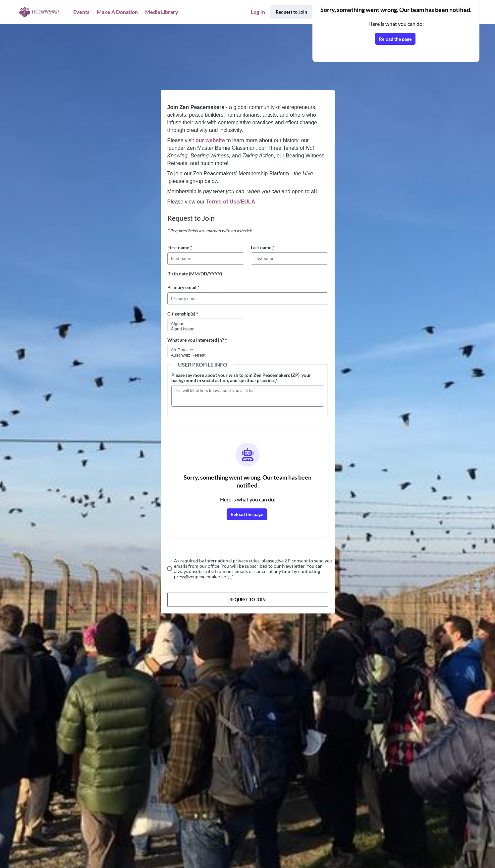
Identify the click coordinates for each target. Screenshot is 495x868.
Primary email (183, 287)
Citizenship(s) (183, 314)
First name (180, 247)
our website (210, 140)
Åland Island (203, 329)
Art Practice (203, 350)
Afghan (203, 324)
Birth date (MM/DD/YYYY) (195, 274)
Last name (263, 247)
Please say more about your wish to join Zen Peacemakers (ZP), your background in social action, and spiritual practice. (241, 378)
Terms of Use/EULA (231, 202)
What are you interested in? (197, 340)
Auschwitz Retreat (203, 355)
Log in (258, 12)
